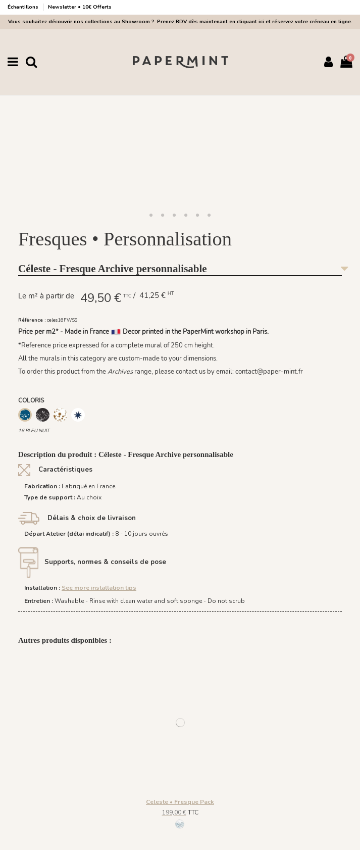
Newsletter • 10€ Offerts (80, 7)
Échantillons (24, 7)
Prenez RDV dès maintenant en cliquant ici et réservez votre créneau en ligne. (253, 22)
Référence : (32, 320)
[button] (151, 216)
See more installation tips (99, 588)
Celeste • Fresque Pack (180, 802)
